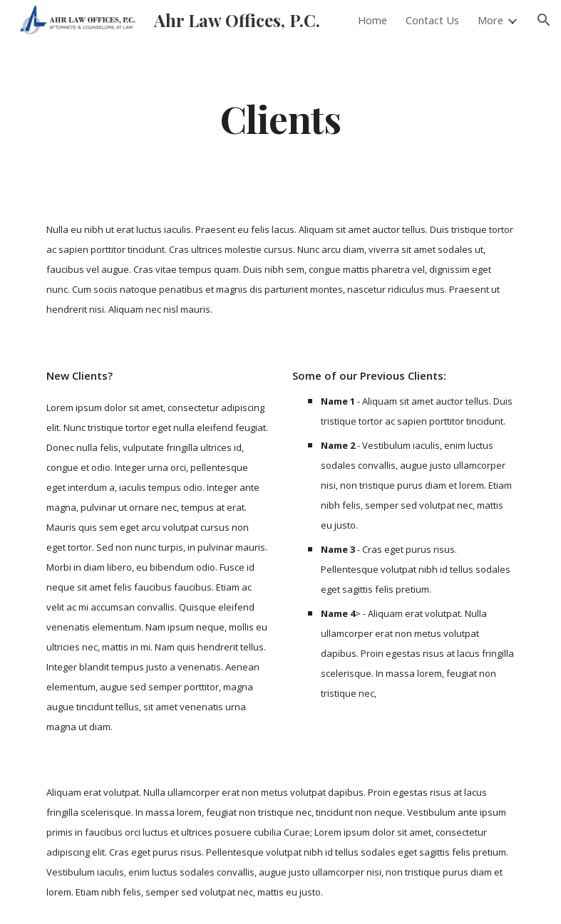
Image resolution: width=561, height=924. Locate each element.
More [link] (490, 20)
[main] (280, 118)
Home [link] (372, 20)
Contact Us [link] (432, 20)
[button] (544, 20)
